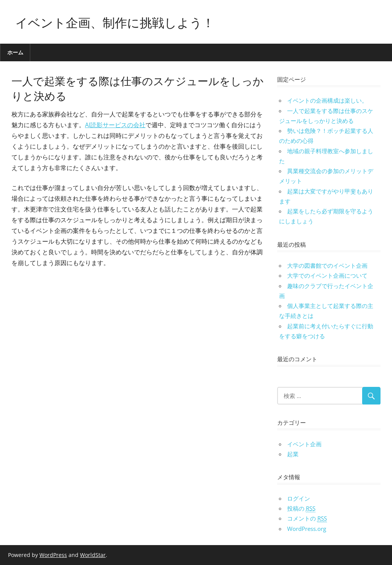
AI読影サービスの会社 (115, 125)
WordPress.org (307, 529)
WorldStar (93, 555)
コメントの (307, 518)
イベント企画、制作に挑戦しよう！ (115, 22)
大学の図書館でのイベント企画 (327, 265)
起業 (293, 454)
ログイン (299, 498)
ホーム (15, 52)
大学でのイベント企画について (327, 275)
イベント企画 (304, 444)
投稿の (301, 508)
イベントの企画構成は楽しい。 (327, 100)
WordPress (53, 555)
